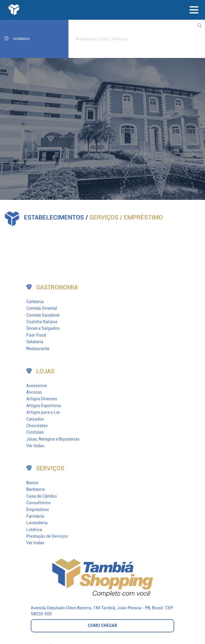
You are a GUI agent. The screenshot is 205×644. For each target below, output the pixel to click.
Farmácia (35, 516)
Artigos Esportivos (44, 406)
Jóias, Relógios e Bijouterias (53, 439)
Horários (17, 39)
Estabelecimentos (54, 217)
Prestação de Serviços (47, 536)
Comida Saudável (43, 315)
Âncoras (34, 392)
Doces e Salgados (43, 328)
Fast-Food (36, 335)
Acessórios (37, 386)
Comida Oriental (42, 308)
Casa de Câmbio (42, 496)
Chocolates (37, 426)
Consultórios (38, 503)
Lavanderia (37, 523)
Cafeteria (35, 302)
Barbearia (36, 489)
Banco (32, 483)
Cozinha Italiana (42, 322)
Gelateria (35, 342)
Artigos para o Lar (43, 412)
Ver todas (35, 446)
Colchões (35, 432)
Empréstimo (38, 510)
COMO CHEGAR (102, 625)
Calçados (35, 419)
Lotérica (34, 530)
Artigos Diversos (42, 399)
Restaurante (38, 349)
